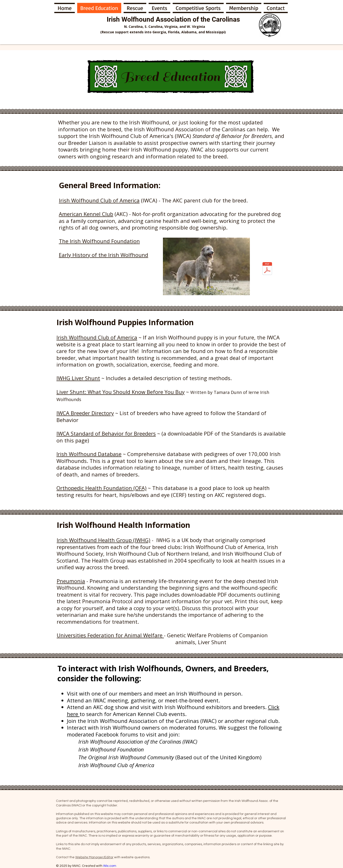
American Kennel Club (86, 214)
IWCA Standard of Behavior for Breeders (106, 433)
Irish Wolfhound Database (89, 454)
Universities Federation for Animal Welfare (110, 635)
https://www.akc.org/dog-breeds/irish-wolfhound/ (207, 282)
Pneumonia (71, 581)
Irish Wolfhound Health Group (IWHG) (103, 540)
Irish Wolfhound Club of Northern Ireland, (159, 554)
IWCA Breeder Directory (85, 413)
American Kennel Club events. (150, 714)
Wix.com (110, 866)
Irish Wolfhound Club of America (99, 200)
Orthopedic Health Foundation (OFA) (101, 488)
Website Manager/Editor (94, 857)
